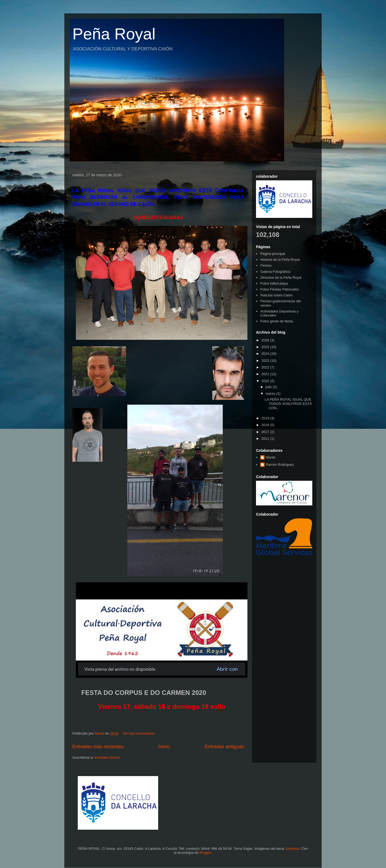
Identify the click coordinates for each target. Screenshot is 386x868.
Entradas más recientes (98, 747)
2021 (266, 374)
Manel (270, 457)
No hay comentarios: (140, 733)
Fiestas (266, 265)
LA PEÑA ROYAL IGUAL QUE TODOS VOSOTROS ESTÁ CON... (288, 404)
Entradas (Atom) (107, 757)
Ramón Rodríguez (280, 465)
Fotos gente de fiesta (276, 321)
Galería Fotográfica (275, 272)
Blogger (205, 853)
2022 (266, 367)
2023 (266, 361)
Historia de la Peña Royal (280, 260)
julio (269, 387)
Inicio (164, 747)
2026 (266, 340)
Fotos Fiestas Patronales (280, 289)
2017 (266, 432)
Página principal (273, 254)
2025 (266, 347)
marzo (271, 394)
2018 (266, 425)
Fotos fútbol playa (274, 283)
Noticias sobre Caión (276, 295)
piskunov (293, 849)
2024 (266, 354)
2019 (266, 418)
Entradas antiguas (224, 747)
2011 (266, 439)
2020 (266, 381)
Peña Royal (114, 34)
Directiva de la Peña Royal (281, 277)
